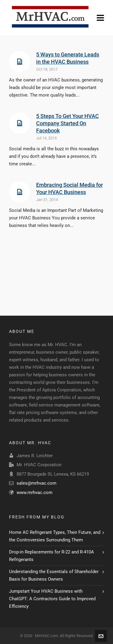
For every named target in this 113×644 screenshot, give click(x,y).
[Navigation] (100, 18)
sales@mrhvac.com (36, 483)
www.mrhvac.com (35, 493)
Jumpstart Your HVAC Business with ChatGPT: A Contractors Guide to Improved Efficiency (52, 599)
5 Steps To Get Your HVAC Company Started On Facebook (67, 123)
